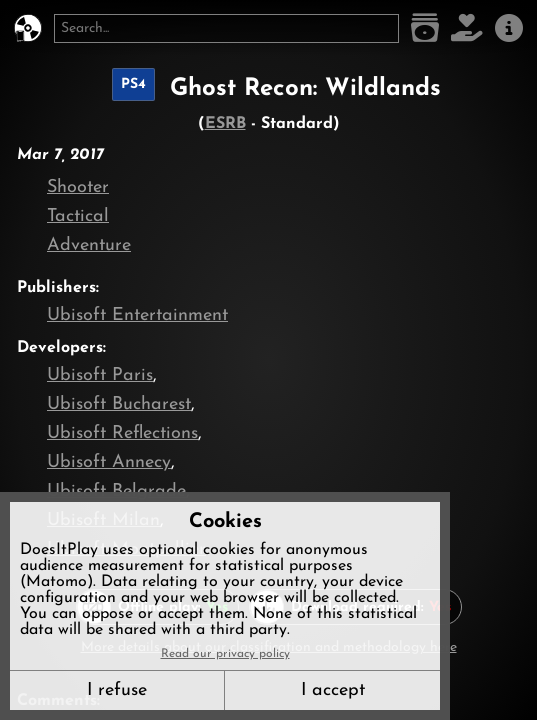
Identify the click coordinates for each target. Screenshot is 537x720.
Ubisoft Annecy (109, 462)
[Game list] (425, 28)
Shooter (78, 187)
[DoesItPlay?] (28, 28)
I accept (333, 690)
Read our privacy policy (225, 654)
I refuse (117, 690)
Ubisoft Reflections (122, 433)
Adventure (89, 245)
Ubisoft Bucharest (119, 404)
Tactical (78, 216)
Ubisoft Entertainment (137, 315)
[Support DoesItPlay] (467, 28)
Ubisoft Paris (100, 375)
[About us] (509, 28)
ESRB (225, 124)
